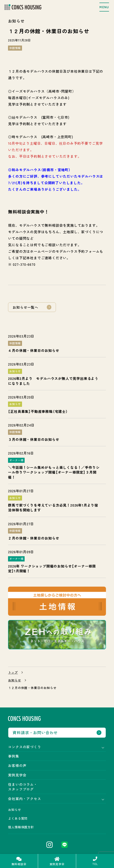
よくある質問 (18, 818)
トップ (13, 672)
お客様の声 (17, 765)
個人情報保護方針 (21, 827)
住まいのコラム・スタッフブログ (23, 787)
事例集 (13, 756)
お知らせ (14, 680)
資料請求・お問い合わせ (35, 732)
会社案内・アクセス (24, 799)
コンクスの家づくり (24, 747)
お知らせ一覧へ (25, 307)
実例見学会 (17, 775)
